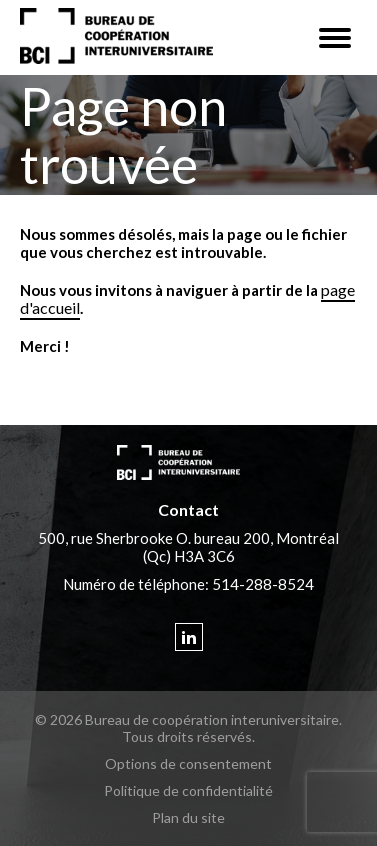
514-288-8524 (263, 584)
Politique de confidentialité (188, 790)
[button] (335, 38)
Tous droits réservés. (188, 736)
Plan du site (188, 817)
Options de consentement (188, 763)
